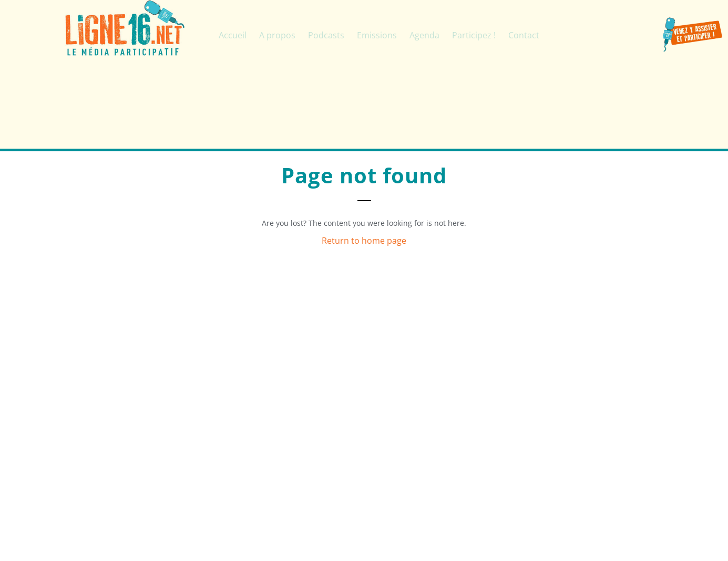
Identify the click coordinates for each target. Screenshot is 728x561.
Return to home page (364, 241)
